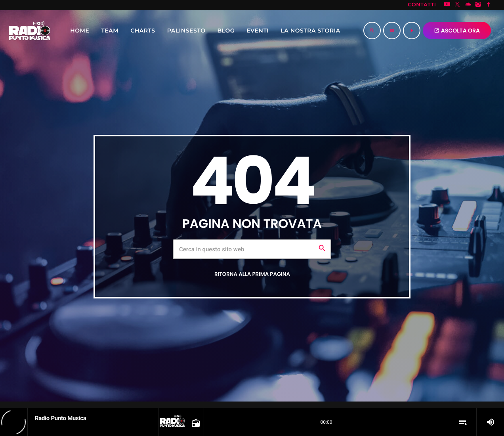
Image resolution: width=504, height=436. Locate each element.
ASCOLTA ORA (457, 31)
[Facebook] (489, 5)
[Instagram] (478, 5)
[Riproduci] (412, 31)
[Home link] (30, 31)
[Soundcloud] (468, 5)
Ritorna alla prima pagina (252, 274)
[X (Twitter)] (458, 5)
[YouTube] (447, 5)
